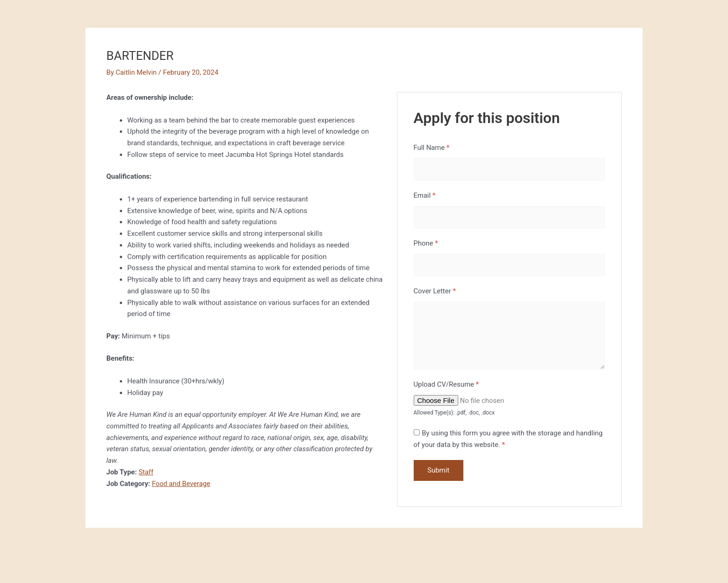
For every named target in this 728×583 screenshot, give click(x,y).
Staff (146, 472)
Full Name (432, 148)
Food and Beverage (182, 484)
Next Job (623, 549)
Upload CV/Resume (446, 387)
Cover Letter (435, 292)
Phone (426, 244)
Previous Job (111, 549)
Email (425, 196)
